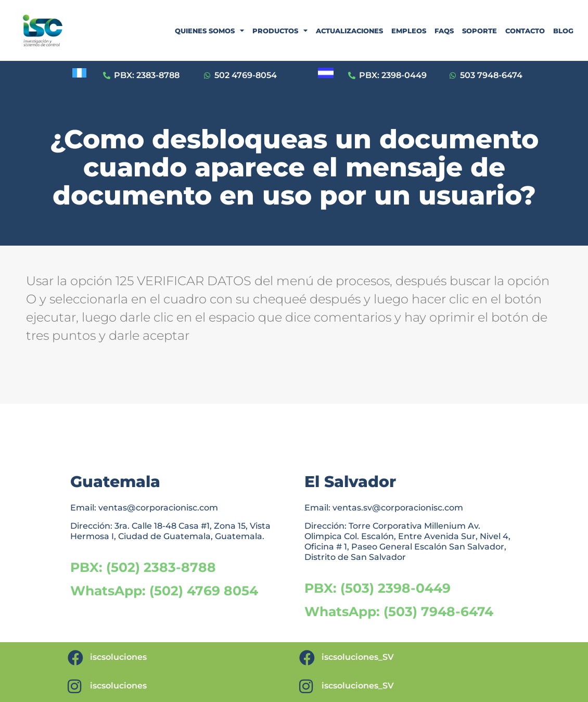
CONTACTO (525, 31)
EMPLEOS (409, 31)
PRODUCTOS (280, 30)
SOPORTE (480, 31)
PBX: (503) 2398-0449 (378, 588)
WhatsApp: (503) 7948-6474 (399, 611)
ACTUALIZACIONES (349, 31)
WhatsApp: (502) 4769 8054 (164, 591)
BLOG (563, 31)
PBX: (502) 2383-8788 (143, 567)
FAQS (444, 31)
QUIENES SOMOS (209, 30)
